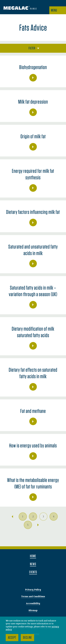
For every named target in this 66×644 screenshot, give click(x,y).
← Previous (12, 517)
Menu (54, 10)
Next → (38, 525)
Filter (32, 48)
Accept (12, 637)
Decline (27, 637)
